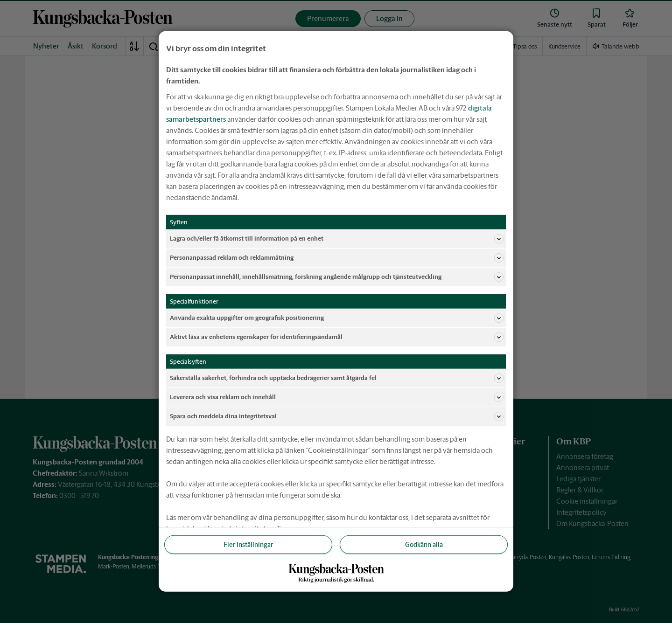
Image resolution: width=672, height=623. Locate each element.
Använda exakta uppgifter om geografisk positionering (337, 318)
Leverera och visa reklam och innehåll (337, 397)
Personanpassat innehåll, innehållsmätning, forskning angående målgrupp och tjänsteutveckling (337, 277)
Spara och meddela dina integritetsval (337, 416)
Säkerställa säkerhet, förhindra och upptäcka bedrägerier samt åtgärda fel (337, 378)
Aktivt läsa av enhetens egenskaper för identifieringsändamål (337, 337)
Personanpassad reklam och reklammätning (337, 258)
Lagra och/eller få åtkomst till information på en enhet (337, 239)
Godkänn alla (424, 545)
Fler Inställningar (248, 545)
